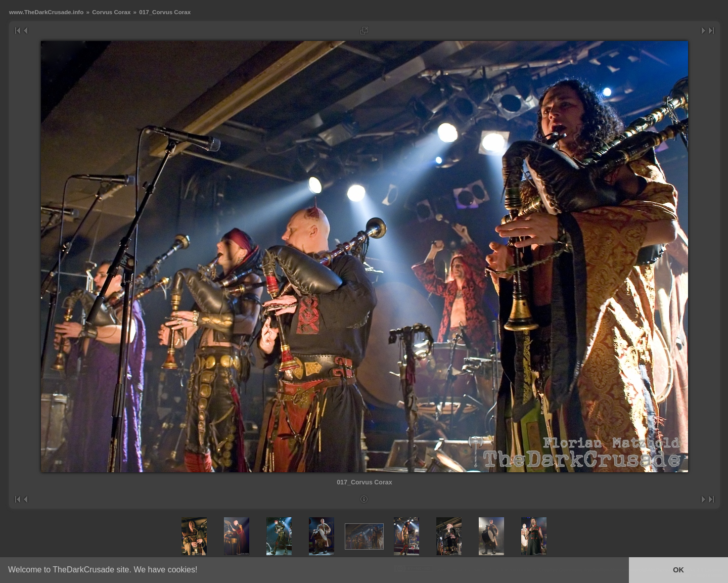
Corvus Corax (111, 12)
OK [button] (678, 570)
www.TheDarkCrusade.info (46, 12)
